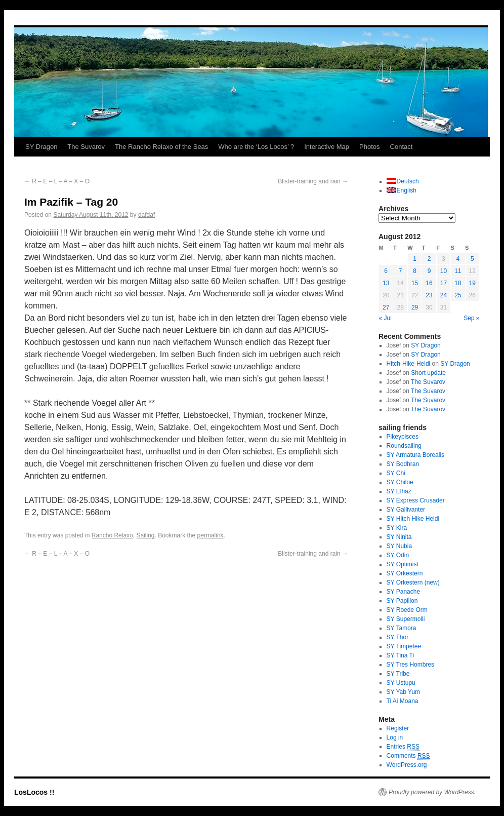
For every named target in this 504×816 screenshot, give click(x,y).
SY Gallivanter (406, 510)
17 (444, 283)
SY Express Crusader (416, 500)
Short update (428, 373)
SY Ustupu (401, 683)
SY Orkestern (405, 573)
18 (458, 283)
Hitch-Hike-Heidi (409, 364)
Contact (402, 147)
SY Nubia (399, 546)
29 (415, 307)
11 (458, 271)
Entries (403, 747)
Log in (395, 737)
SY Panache (404, 592)
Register (398, 728)
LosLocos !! (34, 792)
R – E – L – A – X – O (57, 181)
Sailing (145, 535)
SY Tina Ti (400, 655)
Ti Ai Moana (403, 701)
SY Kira (397, 528)
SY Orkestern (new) (413, 582)
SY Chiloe (400, 482)
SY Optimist (403, 564)
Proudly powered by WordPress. (432, 792)
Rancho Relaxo (112, 535)
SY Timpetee (404, 646)
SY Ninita (399, 537)
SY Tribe (398, 674)
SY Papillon (402, 601)
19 (472, 283)
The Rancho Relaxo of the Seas (161, 147)
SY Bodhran (403, 464)
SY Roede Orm (407, 610)
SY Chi (396, 473)
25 (458, 295)
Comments (408, 756)
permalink (211, 535)
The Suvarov (86, 147)
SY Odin (398, 555)
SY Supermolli (406, 619)
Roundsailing (404, 446)
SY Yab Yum (404, 692)
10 (444, 271)
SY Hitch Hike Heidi (413, 519)
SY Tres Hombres (410, 665)
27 (386, 307)
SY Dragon (41, 147)
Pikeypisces (403, 437)
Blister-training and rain (313, 181)
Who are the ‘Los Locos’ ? (256, 147)
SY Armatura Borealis (416, 455)
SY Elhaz (399, 491)
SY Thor (398, 637)
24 (444, 295)
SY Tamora (402, 628)
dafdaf (146, 215)
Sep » (471, 318)
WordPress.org (407, 765)
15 (415, 283)
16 (429, 283)
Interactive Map (327, 147)
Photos (369, 147)
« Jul (385, 318)
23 (429, 295)
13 (386, 283)
